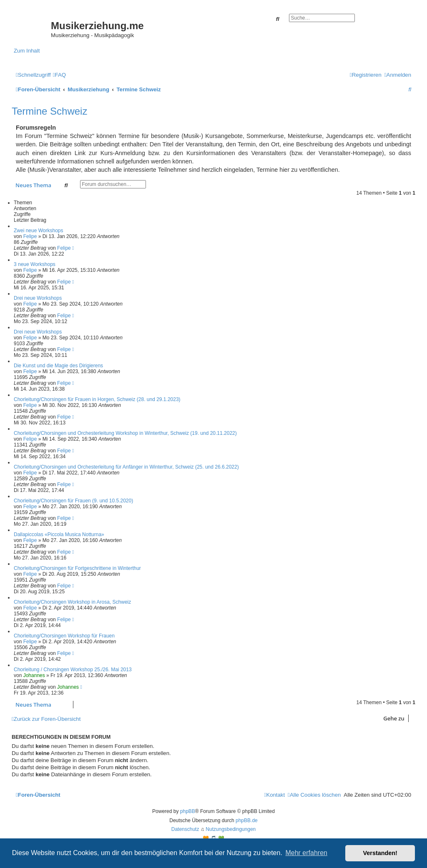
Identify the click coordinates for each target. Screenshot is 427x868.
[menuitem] (59, 75)
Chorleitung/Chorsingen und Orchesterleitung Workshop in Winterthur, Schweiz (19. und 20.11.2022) (125, 433)
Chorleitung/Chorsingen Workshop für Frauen (64, 636)
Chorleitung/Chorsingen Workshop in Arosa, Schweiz (72, 602)
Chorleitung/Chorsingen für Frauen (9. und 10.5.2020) (73, 501)
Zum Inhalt (27, 51)
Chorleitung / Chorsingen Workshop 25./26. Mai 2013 (73, 670)
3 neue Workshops (35, 264)
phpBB (188, 811)
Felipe (30, 236)
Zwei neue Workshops (39, 231)
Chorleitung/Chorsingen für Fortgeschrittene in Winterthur (77, 568)
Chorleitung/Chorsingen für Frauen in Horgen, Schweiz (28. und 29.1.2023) (97, 399)
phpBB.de (247, 820)
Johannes (34, 675)
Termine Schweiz (49, 111)
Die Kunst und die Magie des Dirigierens (58, 366)
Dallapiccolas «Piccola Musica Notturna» (59, 534)
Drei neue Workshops (38, 298)
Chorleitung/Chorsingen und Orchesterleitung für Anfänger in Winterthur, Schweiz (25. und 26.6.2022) (126, 467)
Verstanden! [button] (380, 853)
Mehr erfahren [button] (306, 853)
